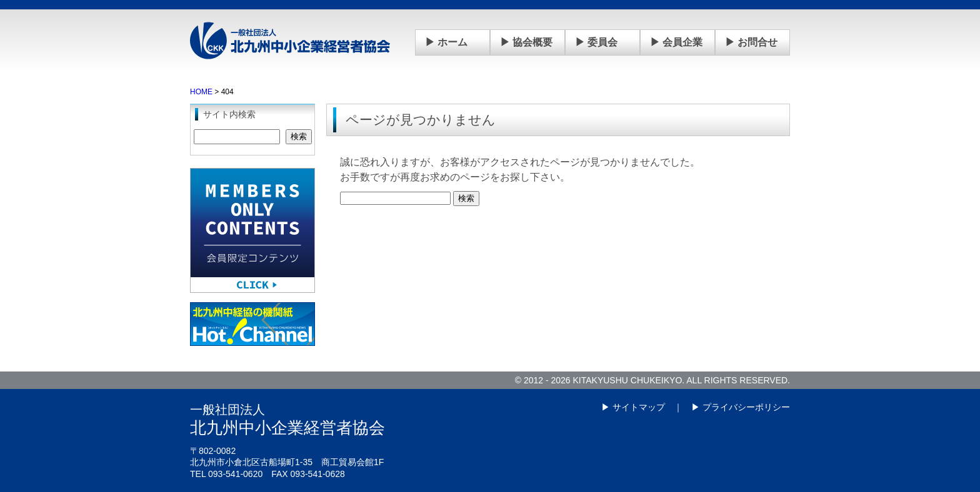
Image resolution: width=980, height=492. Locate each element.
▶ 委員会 (596, 42)
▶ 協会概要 (526, 42)
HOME (201, 92)
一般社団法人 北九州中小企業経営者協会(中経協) (290, 41)
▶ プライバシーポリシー (741, 407)
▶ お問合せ (751, 42)
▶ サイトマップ (633, 407)
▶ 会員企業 (676, 42)
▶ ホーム (446, 42)
